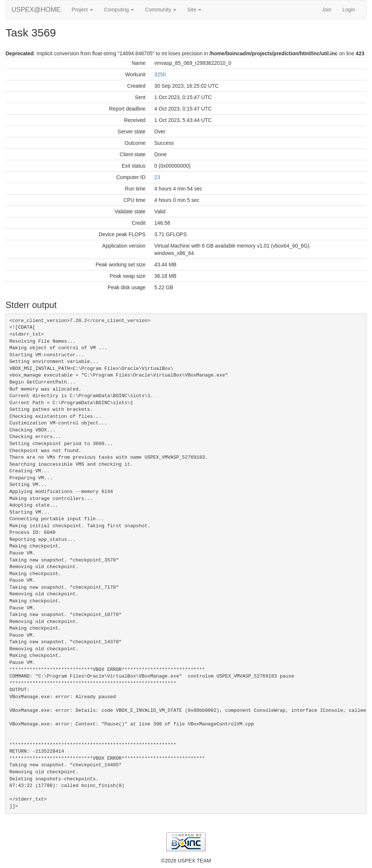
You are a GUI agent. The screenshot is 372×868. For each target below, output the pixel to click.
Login (349, 10)
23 (157, 177)
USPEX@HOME (36, 10)
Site (194, 10)
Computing (119, 10)
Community (161, 10)
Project (82, 10)
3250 (160, 74)
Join (327, 10)
